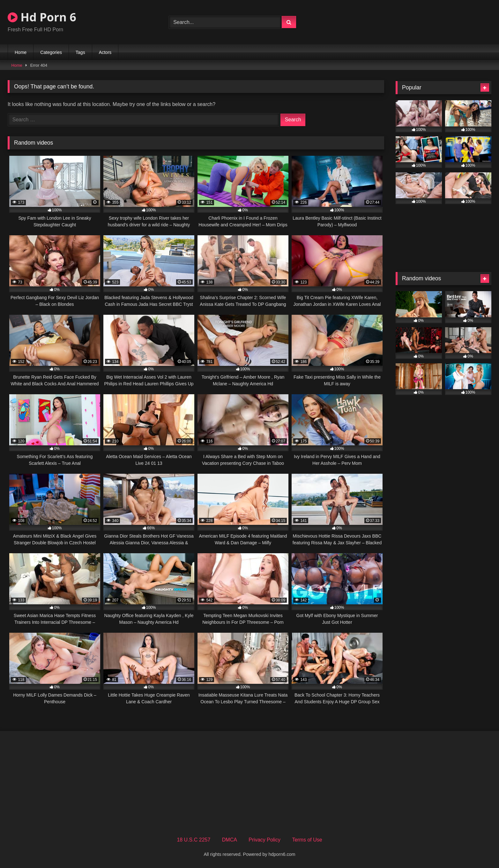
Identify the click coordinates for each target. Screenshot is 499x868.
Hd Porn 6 (42, 17)
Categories (51, 52)
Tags (80, 52)
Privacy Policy (264, 840)
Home (21, 52)
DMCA (230, 840)
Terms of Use (307, 840)
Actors (105, 52)
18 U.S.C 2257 (194, 840)
